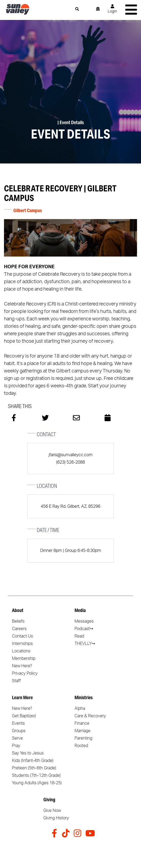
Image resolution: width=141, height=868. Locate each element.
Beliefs (18, 621)
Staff (16, 681)
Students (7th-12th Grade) (36, 775)
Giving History (56, 818)
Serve (17, 738)
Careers (19, 629)
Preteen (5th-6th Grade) (34, 768)
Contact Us (22, 636)
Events (18, 723)
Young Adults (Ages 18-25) (37, 783)
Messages (84, 621)
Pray (16, 746)
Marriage (82, 731)
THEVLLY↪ (85, 644)
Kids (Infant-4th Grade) (33, 761)
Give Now (52, 811)
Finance (82, 723)
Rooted (81, 746)
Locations (21, 651)
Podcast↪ (84, 629)
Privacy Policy (25, 673)
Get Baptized (24, 716)
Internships (22, 644)
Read (79, 636)
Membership (24, 659)
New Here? (22, 666)
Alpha (80, 708)
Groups (19, 731)
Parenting (83, 738)
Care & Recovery (90, 716)
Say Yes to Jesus (28, 753)
